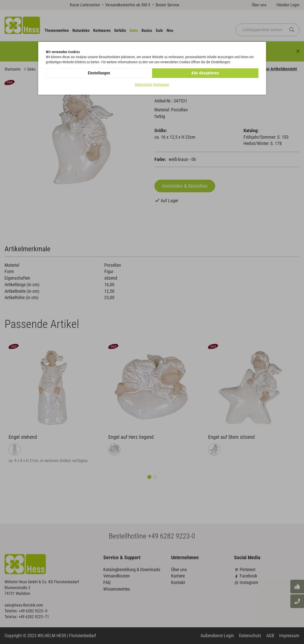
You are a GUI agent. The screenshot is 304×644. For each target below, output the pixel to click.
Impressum (161, 85)
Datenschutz (144, 85)
